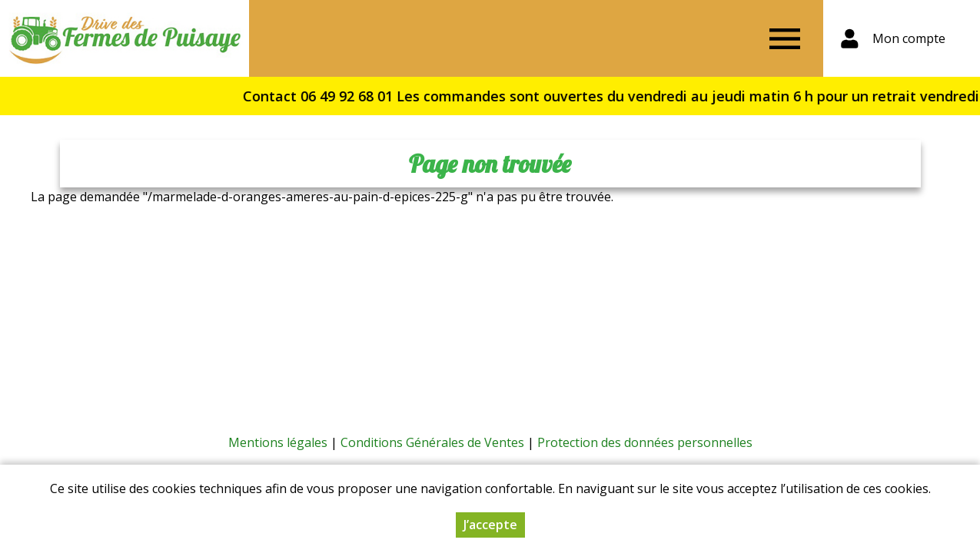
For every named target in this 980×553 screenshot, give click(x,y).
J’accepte (490, 525)
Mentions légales (278, 442)
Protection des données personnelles (645, 442)
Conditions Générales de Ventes (432, 442)
